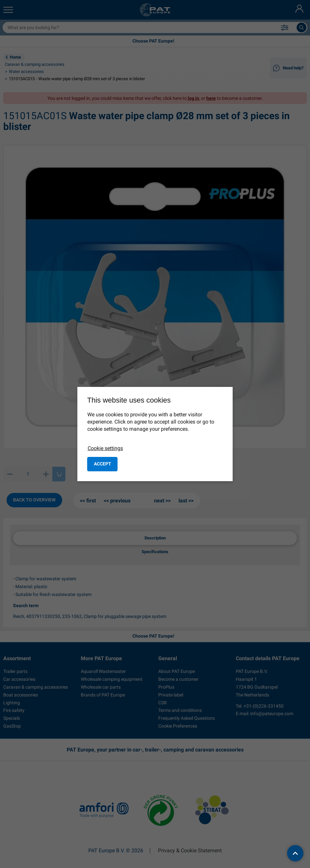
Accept (103, 464)
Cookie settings (105, 448)
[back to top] (295, 853)
